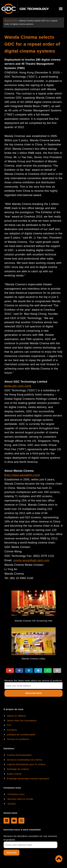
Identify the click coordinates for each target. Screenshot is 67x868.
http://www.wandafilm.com (22, 475)
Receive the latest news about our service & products (33, 680)
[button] (61, 9)
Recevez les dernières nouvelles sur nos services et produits (30, 838)
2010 (15, 21)
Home (7, 21)
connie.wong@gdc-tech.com (31, 560)
